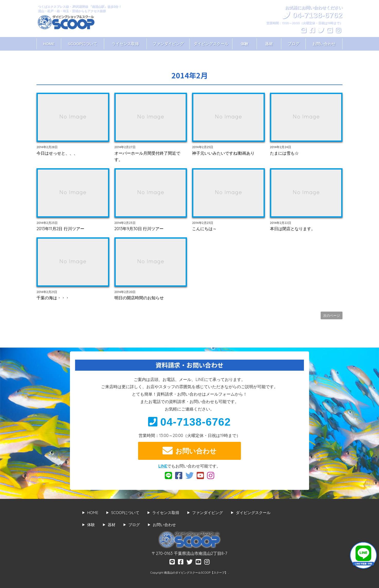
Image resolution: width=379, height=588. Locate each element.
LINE (163, 466)
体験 (245, 44)
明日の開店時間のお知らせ (139, 298)
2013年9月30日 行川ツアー (139, 229)
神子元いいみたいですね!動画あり (223, 153)
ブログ (294, 44)
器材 (269, 44)
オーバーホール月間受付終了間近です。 (147, 156)
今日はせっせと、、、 (57, 153)
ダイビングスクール (211, 44)
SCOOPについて (83, 44)
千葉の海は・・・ (53, 298)
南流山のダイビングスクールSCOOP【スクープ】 (196, 573)
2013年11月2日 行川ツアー (60, 229)
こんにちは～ (204, 229)
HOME (49, 44)
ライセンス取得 (125, 44)
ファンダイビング (168, 44)
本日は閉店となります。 (293, 229)
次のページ (332, 315)
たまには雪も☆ (284, 153)
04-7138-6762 (189, 422)
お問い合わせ (324, 44)
